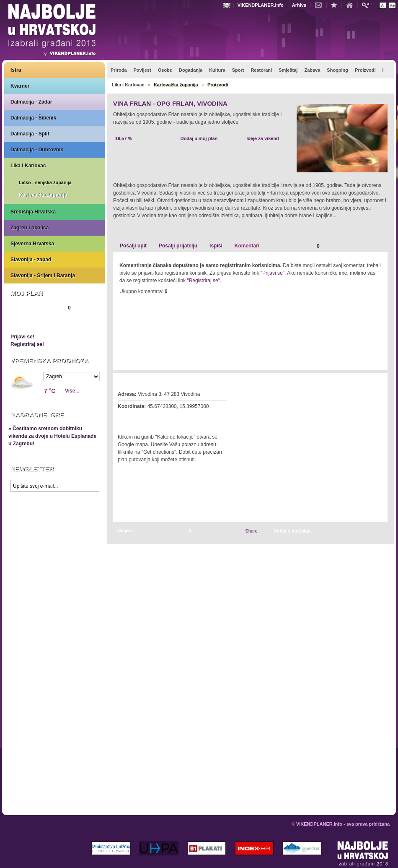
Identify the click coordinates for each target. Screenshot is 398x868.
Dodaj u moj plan (199, 138)
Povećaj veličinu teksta (392, 5)
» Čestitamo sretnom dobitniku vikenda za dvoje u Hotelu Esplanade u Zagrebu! (52, 436)
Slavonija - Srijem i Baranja (43, 275)
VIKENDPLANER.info (261, 5)
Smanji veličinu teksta (383, 5)
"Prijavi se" (273, 273)
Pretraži (369, 5)
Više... (72, 391)
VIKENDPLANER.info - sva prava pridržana (343, 824)
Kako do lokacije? (143, 418)
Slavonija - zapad (31, 260)
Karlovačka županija (43, 195)
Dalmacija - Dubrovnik (37, 150)
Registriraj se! (27, 344)
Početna (351, 5)
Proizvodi (218, 85)
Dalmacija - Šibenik (33, 118)
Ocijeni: (126, 530)
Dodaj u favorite (336, 5)
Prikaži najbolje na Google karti (54, 546)
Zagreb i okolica (30, 228)
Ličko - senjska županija (45, 182)
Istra (16, 70)
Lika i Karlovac (28, 166)
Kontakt (320, 5)
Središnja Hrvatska (33, 212)
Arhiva (299, 5)
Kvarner (20, 86)
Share (251, 531)
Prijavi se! (22, 337)
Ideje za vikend (263, 138)
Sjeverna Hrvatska (32, 244)
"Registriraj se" (203, 281)
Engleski (228, 5)
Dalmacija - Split (30, 134)
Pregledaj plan (36, 322)
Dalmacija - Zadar (31, 102)
